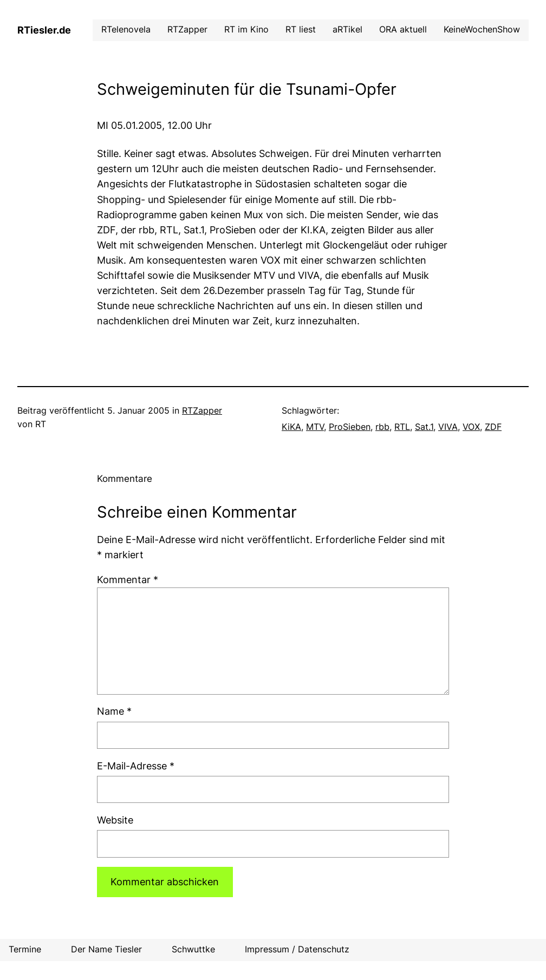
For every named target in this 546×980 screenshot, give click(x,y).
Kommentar (128, 580)
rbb (382, 427)
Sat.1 (424, 427)
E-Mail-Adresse (136, 766)
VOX (471, 427)
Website (115, 820)
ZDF (493, 427)
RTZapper (202, 411)
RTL (402, 427)
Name (114, 711)
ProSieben (350, 427)
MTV (315, 427)
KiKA (291, 427)
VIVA (448, 427)
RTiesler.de (44, 30)
